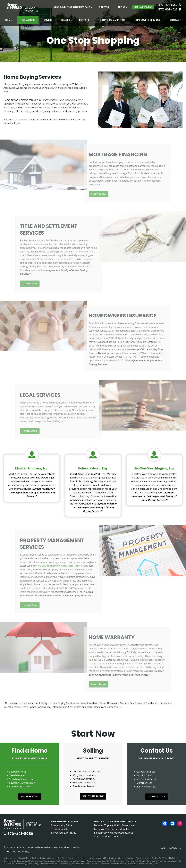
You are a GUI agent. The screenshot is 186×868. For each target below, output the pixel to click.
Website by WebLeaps (172, 848)
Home (8, 20)
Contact (175, 20)
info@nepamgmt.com (25, 592)
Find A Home (28, 20)
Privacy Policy (23, 852)
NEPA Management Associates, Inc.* (52, 566)
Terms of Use (9, 852)
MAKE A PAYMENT (143, 7)
